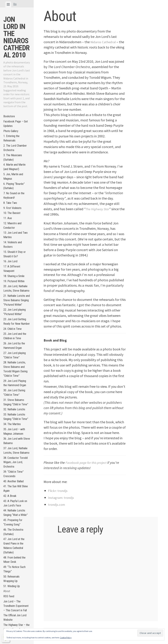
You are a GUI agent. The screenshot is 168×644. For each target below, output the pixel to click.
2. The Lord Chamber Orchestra (16, 152)
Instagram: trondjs (62, 497)
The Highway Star (98, 209)
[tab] (8, 4)
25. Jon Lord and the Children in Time (16, 379)
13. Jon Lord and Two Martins (14, 251)
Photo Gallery (12, 133)
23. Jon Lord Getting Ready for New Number (16, 360)
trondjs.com (57, 504)
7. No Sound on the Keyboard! (16, 206)
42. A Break (11, 577)
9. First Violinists (14, 220)
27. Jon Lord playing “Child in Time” (16, 400)
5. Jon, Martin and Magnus (15, 184)
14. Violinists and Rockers (14, 261)
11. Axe (8, 232)
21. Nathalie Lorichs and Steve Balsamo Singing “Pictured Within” (16, 331)
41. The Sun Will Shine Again (14, 569)
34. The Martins (13, 492)
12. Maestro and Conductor (14, 240)
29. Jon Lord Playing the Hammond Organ (16, 436)
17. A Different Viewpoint (13, 289)
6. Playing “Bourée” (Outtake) (16, 195)
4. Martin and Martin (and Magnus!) (16, 174)
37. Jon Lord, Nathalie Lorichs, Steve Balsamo (14, 524)
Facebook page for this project (88, 462)
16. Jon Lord (11, 280)
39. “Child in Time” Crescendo (15, 552)
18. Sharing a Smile (16, 297)
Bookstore (10, 117)
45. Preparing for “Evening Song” (14, 611)
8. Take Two (11, 214)
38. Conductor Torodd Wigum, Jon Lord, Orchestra (16, 539)
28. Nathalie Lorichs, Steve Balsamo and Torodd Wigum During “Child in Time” (16, 418)
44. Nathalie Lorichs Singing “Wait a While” (16, 598)
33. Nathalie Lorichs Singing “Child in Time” (16, 481)
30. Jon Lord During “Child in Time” (16, 446)
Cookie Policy (66, 638)
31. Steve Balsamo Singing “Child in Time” (15, 459)
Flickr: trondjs (58, 491)
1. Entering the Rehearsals (13, 142)
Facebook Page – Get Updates (17, 125)
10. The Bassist (13, 226)
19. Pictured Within (16, 303)
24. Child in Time (14, 370)
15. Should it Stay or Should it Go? (16, 272)
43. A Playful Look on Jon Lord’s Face (17, 585)
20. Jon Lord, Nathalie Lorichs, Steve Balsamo (14, 313)
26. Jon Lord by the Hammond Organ (16, 389)
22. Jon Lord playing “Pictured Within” (16, 347)
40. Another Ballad (15, 560)
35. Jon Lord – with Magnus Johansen (16, 500)
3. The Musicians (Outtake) (14, 163)
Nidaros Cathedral (104, 42)
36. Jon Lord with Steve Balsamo (14, 511)
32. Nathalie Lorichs (16, 470)
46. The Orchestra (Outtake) (15, 622)
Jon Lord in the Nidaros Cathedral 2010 (16, 37)
